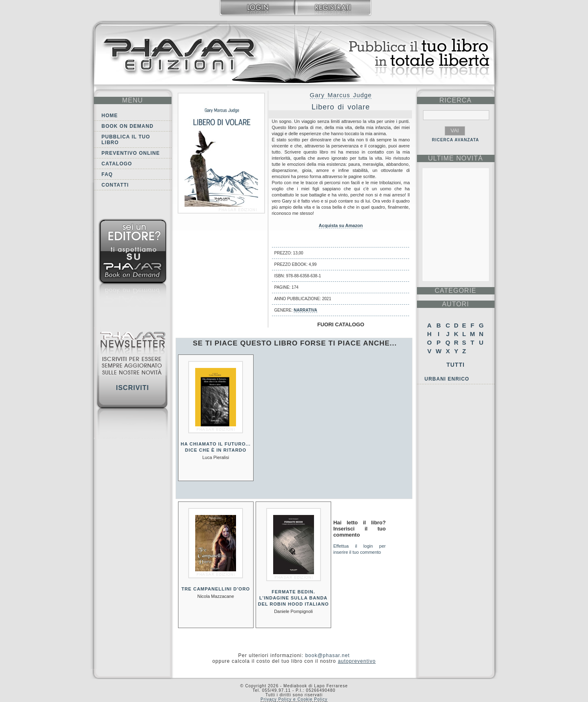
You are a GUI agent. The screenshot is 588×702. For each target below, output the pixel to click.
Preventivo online (131, 153)
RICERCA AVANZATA (456, 140)
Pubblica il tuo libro (126, 140)
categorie (455, 291)
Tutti (455, 365)
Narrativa (305, 310)
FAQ (107, 174)
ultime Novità (455, 158)
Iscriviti (133, 388)
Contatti (115, 185)
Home (110, 116)
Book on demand (128, 126)
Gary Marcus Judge (341, 95)
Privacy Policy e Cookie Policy (294, 699)
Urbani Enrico (447, 379)
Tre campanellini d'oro (216, 589)
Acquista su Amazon (341, 225)
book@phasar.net (327, 655)
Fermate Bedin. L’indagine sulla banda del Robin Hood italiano (294, 598)
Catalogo (117, 164)
